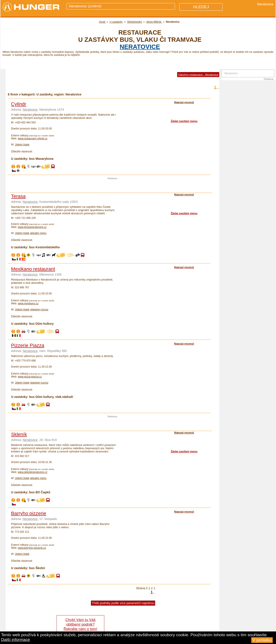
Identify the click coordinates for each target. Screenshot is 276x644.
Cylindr (19, 104)
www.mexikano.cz (28, 303)
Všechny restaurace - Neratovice (198, 75)
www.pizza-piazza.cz (30, 377)
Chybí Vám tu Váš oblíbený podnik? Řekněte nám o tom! (80, 624)
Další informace (16, 640)
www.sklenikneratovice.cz (33, 472)
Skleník (19, 434)
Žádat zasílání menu (184, 121)
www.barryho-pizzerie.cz (32, 548)
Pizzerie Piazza (28, 345)
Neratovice (140, 47)
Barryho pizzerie (29, 513)
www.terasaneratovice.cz (32, 227)
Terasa (18, 196)
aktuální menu (38, 233)
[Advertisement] (113, 186)
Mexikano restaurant (33, 269)
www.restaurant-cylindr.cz (33, 139)
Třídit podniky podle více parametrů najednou (123, 603)
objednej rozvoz (39, 310)
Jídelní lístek (22, 145)
